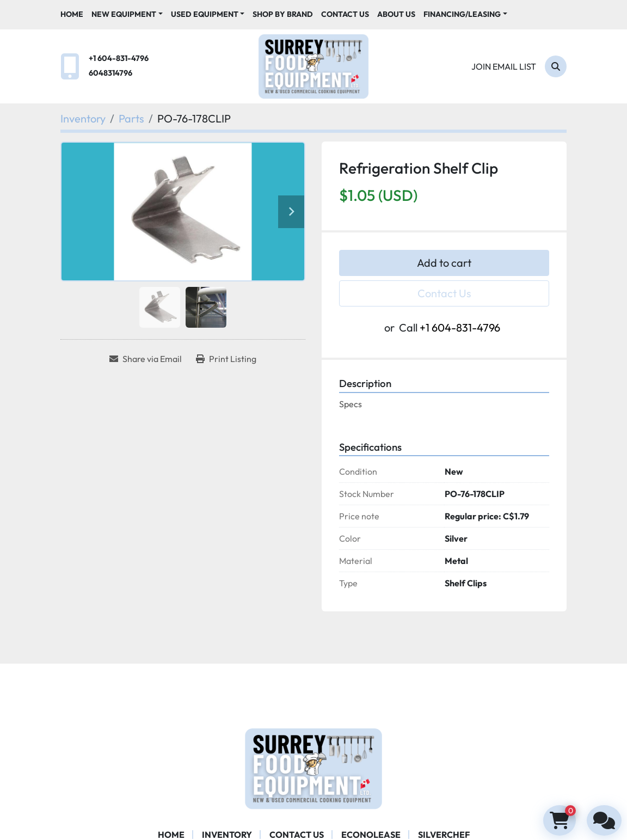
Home (72, 14)
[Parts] (131, 118)
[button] (127, 14)
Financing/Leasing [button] (462, 14)
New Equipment (124, 14)
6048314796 (110, 73)
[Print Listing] (226, 359)
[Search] (556, 66)
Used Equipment (205, 14)
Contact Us (345, 14)
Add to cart (444, 263)
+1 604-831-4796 (119, 58)
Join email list (504, 66)
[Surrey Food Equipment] (313, 768)
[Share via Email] (146, 359)
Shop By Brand (283, 14)
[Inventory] (83, 118)
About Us (396, 14)
